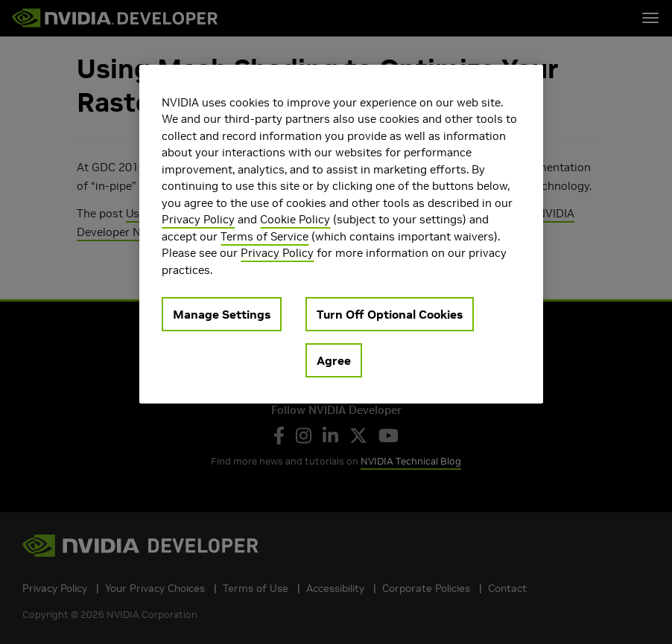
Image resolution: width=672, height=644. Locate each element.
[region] (341, 235)
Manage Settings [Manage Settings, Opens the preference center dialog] (222, 314)
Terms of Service (264, 236)
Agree (334, 360)
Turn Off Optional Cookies (390, 314)
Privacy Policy (198, 219)
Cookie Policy (295, 219)
